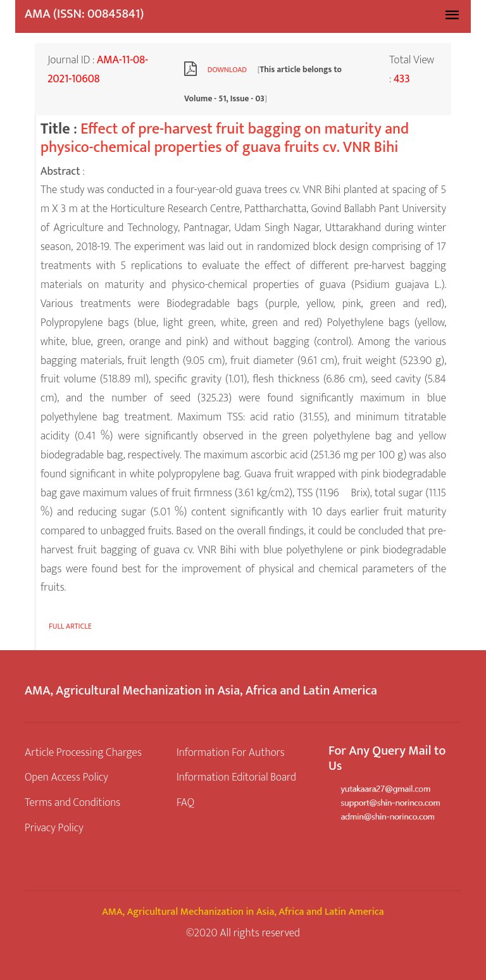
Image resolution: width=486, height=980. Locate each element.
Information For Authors (231, 752)
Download (227, 70)
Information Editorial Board (236, 777)
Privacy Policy (54, 828)
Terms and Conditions (72, 802)
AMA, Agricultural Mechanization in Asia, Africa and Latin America (243, 912)
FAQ (185, 802)
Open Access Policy (66, 777)
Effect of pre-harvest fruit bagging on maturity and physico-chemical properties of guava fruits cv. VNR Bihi (225, 138)
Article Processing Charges (83, 752)
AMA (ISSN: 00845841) (84, 14)
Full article (70, 626)
